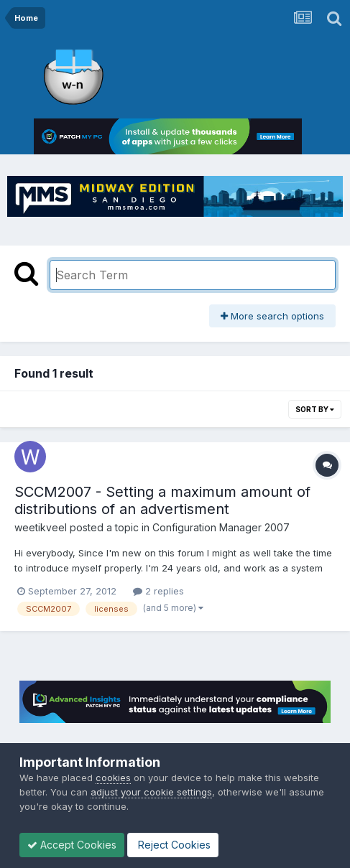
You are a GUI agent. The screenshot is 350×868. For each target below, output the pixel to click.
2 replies (158, 591)
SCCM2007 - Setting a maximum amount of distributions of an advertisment (162, 500)
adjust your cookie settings (151, 792)
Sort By (315, 409)
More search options (272, 316)
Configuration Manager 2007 (221, 527)
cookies (113, 778)
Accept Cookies (72, 845)
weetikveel (41, 527)
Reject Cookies (173, 845)
